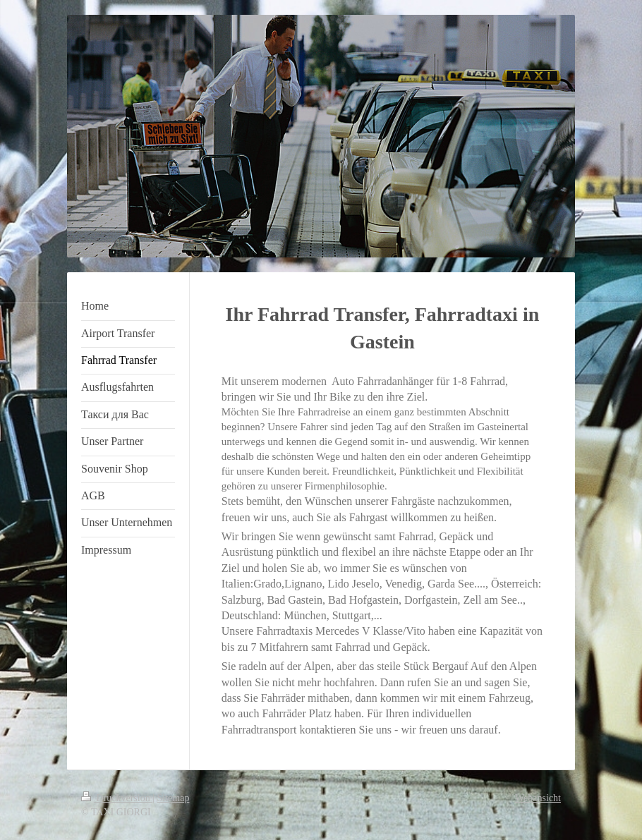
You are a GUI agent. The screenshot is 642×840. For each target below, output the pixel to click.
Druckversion (117, 798)
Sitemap (174, 798)
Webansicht (538, 798)
